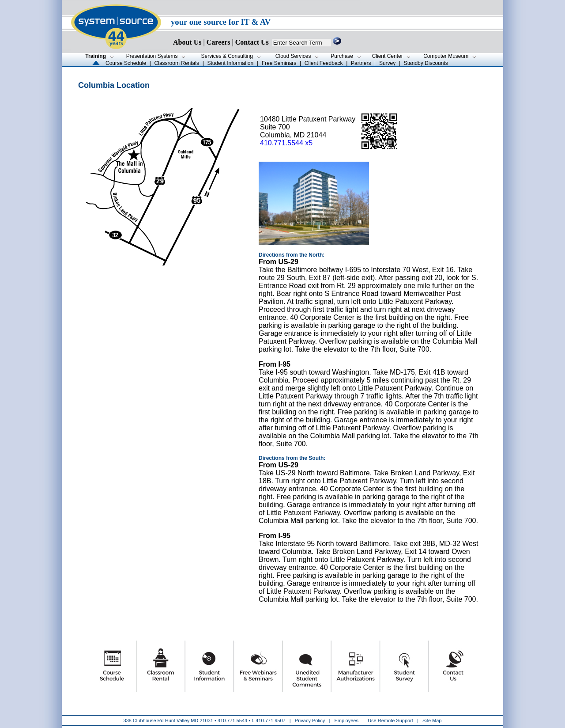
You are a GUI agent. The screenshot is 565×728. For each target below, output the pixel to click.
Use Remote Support (390, 720)
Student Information (230, 63)
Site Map (432, 720)
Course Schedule (126, 63)
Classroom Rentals (177, 63)
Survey (387, 63)
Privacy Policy (311, 720)
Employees (347, 720)
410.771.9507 (270, 720)
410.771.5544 (232, 720)
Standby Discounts (426, 63)
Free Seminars (279, 63)
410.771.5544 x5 (286, 143)
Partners (361, 63)
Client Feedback (324, 63)
